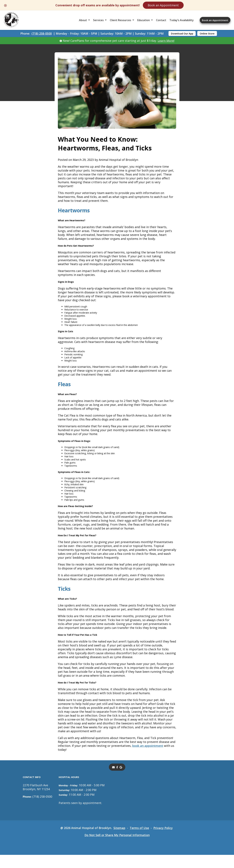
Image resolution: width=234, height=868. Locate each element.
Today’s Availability (182, 20)
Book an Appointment (163, 5)
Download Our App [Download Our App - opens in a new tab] (182, 33)
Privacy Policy (163, 841)
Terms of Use (139, 841)
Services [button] (98, 20)
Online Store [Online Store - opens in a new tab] (207, 33)
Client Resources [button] (120, 20)
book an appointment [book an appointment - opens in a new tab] (148, 759)
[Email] (113, 780)
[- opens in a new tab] (117, 780)
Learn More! (166, 41)
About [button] (83, 20)
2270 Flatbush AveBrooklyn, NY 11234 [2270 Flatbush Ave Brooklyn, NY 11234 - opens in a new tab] (36, 800)
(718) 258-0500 (42, 33)
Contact (161, 20)
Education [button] (144, 20)
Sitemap (119, 841)
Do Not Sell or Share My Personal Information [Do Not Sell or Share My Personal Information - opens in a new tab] (117, 848)
